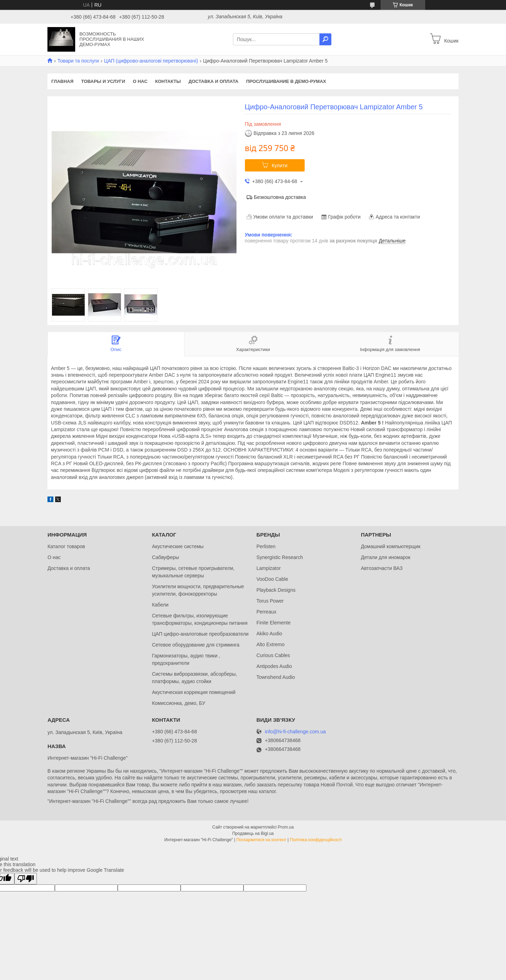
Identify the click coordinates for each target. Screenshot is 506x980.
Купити (280, 166)
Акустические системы (178, 546)
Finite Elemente (274, 623)
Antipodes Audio (274, 666)
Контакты (168, 81)
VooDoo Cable (272, 579)
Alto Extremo (271, 644)
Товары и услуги (103, 81)
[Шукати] (325, 39)
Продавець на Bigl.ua (253, 833)
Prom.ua (286, 827)
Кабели (160, 605)
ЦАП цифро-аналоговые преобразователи (200, 634)
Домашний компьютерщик (391, 546)
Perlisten (266, 546)
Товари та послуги (78, 61)
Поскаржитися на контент (261, 840)
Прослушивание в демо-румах (286, 81)
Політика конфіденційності (316, 840)
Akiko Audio (269, 634)
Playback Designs (276, 590)
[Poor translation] (26, 879)
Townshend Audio (276, 677)
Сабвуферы (165, 557)
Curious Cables (273, 655)
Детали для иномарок (386, 557)
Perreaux (267, 612)
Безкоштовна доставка (280, 197)
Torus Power (270, 601)
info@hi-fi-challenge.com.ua (296, 732)
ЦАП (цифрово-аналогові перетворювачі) (151, 61)
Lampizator (269, 568)
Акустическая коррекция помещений (194, 692)
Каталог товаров (66, 546)
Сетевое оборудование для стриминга (196, 645)
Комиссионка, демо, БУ (179, 703)
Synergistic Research (280, 557)
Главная (62, 81)
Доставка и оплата (213, 81)
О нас (140, 81)
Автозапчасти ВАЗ (382, 568)
